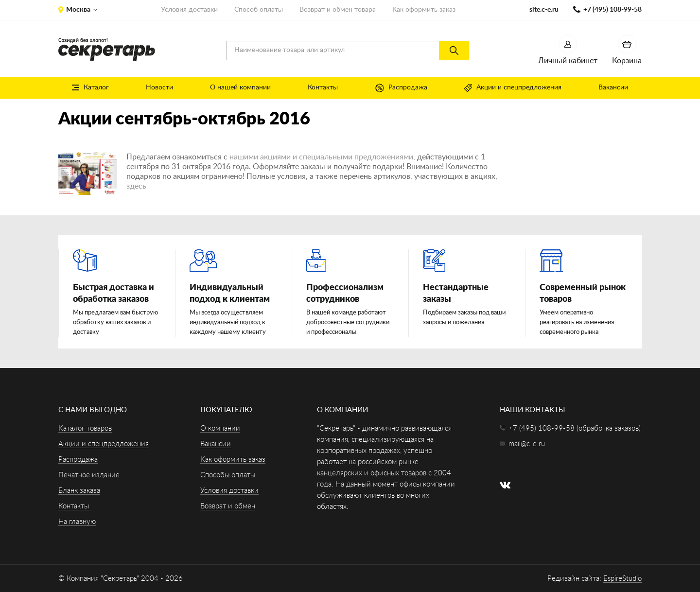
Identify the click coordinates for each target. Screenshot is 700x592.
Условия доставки (189, 10)
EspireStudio (622, 579)
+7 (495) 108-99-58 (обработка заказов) (575, 428)
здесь (136, 186)
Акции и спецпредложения (513, 88)
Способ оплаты (259, 10)
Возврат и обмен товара (338, 10)
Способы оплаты (228, 475)
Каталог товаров (85, 428)
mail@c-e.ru (527, 444)
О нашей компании (240, 87)
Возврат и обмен (228, 506)
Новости (159, 87)
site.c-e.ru (544, 10)
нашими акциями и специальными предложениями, (322, 157)
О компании (220, 428)
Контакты (323, 87)
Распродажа (401, 88)
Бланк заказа (79, 491)
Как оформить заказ (424, 10)
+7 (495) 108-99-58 (612, 10)
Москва (78, 10)
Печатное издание (89, 475)
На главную (77, 522)
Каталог (90, 87)
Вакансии (613, 87)
